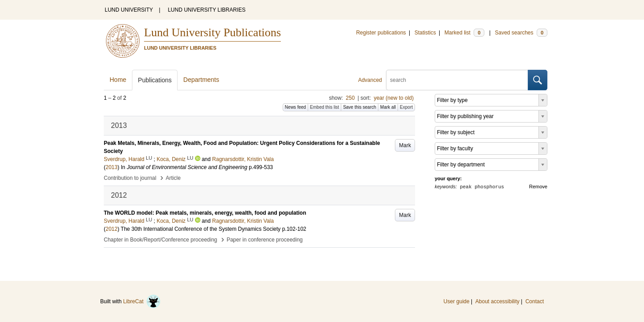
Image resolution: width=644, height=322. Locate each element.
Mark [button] (405, 145)
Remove (538, 186)
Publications (155, 80)
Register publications (381, 33)
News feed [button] (295, 107)
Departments (201, 80)
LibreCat (142, 301)
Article (173, 178)
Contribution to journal (130, 178)
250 (350, 98)
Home (118, 80)
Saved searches (521, 33)
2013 (112, 167)
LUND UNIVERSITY (129, 10)
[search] (457, 80)
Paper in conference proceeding (265, 240)
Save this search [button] (360, 107)
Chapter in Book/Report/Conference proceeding (161, 240)
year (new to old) (394, 98)
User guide (457, 301)
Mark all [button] (388, 107)
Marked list (464, 33)
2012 (112, 229)
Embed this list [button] (324, 107)
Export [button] (406, 107)
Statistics (425, 33)
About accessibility (498, 301)
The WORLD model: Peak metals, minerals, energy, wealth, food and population (205, 213)
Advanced (370, 80)
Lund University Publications (212, 32)
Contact (535, 301)
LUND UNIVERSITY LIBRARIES (207, 10)
